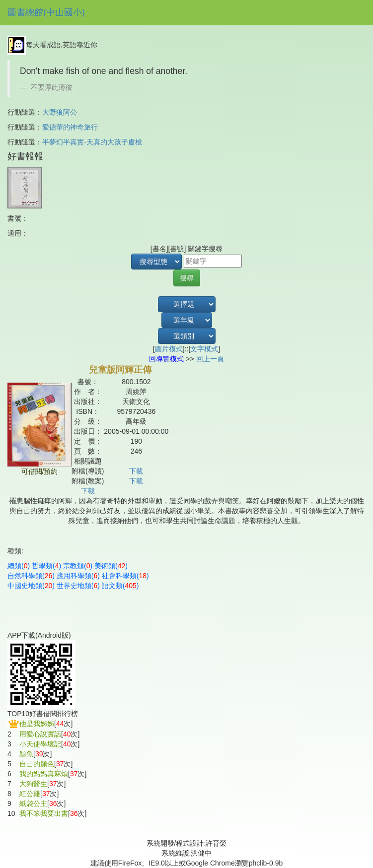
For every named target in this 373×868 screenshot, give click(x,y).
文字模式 (204, 349)
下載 (136, 471)
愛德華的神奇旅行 (70, 127)
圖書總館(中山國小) (46, 12)
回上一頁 (210, 359)
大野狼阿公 (60, 112)
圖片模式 (169, 349)
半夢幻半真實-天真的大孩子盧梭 (92, 142)
